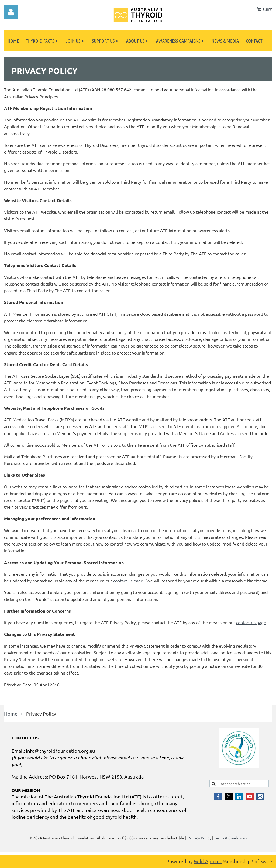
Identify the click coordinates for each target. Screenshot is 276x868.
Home (11, 714)
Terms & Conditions (230, 838)
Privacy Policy (199, 838)
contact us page (128, 581)
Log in (11, 12)
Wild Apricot (208, 861)
